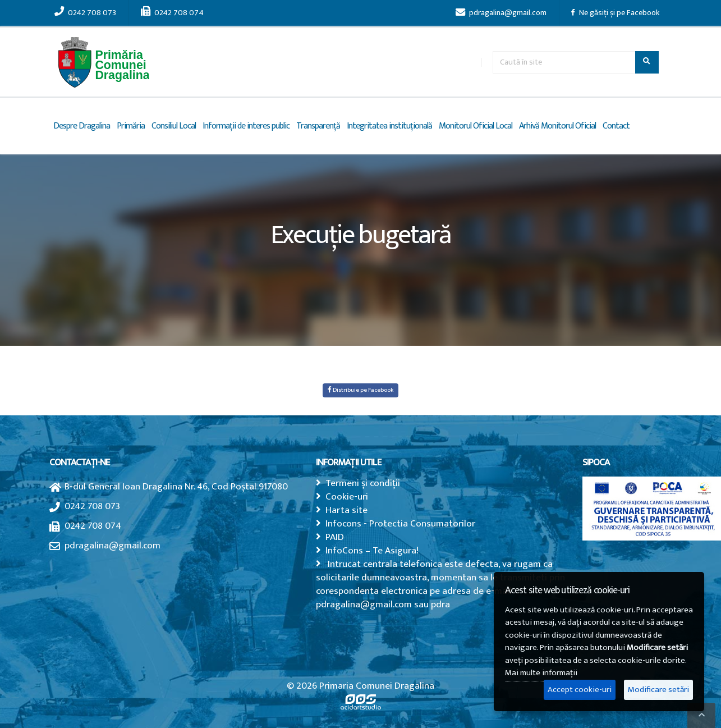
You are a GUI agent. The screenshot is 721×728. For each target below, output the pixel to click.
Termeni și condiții (363, 483)
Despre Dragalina (82, 126)
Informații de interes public (246, 126)
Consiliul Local (174, 126)
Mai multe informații (541, 673)
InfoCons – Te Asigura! (372, 550)
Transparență (318, 126)
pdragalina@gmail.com (501, 13)
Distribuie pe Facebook (360, 390)
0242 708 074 (172, 13)
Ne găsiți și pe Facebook (616, 13)
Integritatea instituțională (389, 126)
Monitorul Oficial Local (476, 126)
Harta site (346, 510)
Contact (616, 126)
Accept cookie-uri (580, 690)
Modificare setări (658, 690)
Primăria (131, 126)
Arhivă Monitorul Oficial (557, 126)
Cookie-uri (347, 496)
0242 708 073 (85, 13)
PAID (335, 537)
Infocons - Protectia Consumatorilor (400, 523)
